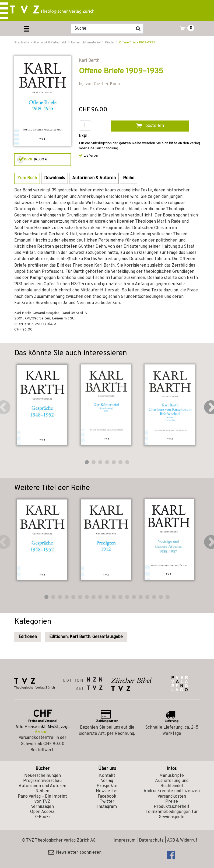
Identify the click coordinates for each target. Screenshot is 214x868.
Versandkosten (172, 797)
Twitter (107, 802)
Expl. (84, 136)
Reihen (42, 791)
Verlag (107, 781)
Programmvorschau (42, 781)
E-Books (43, 817)
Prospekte (107, 786)
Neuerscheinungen (43, 776)
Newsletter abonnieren (75, 853)
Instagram (107, 807)
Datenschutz (151, 841)
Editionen (28, 637)
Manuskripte (172, 776)
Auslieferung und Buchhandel (172, 783)
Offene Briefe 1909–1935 (137, 43)
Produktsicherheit (172, 807)
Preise (172, 802)
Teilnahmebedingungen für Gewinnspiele (172, 814)
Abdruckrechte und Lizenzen (172, 791)
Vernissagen (42, 807)
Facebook (107, 797)
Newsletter (107, 791)
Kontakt (107, 776)
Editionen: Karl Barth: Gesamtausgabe (86, 637)
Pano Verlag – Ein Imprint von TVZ (42, 799)
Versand (42, 732)
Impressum (124, 841)
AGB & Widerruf (182, 841)
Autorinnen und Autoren (42, 786)
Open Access (42, 812)
